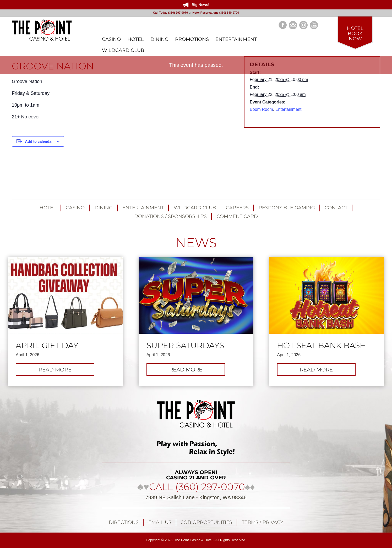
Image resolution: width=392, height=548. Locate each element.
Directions (124, 522)
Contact (336, 208)
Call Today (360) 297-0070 (170, 13)
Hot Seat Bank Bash (322, 346)
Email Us (160, 522)
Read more (63, 371)
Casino (75, 208)
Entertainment (288, 109)
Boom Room (261, 109)
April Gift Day (47, 346)
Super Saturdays (185, 346)
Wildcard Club (195, 208)
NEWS (196, 243)
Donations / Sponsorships (170, 216)
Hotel (48, 208)
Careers (237, 208)
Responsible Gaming (287, 208)
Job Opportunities (207, 522)
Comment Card (237, 216)
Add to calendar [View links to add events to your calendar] (39, 141)
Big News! (200, 5)
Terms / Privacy (263, 522)
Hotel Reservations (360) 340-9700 (216, 13)
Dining (104, 208)
